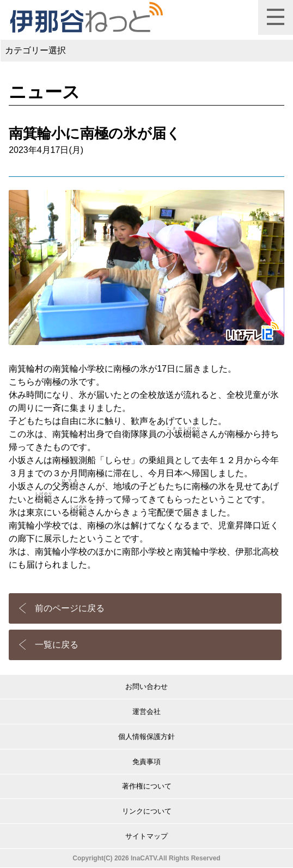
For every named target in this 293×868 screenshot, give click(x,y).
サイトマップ (146, 836)
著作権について (147, 786)
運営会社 (146, 712)
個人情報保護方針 (146, 737)
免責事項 (146, 762)
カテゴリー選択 (35, 50)
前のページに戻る (70, 608)
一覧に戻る (57, 645)
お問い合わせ (146, 687)
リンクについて (147, 811)
